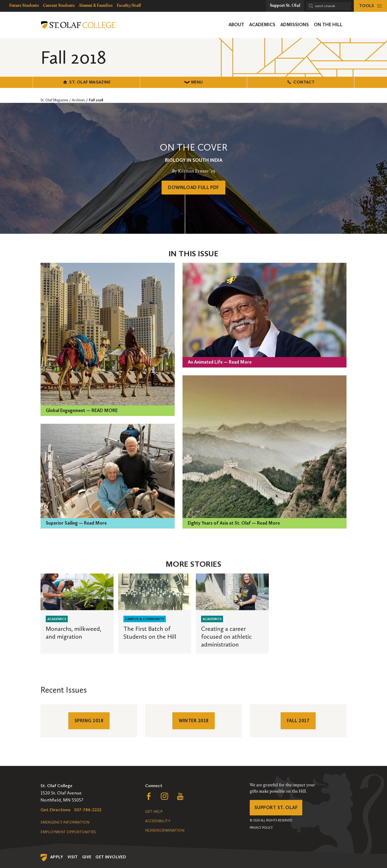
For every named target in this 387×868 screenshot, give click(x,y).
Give (87, 857)
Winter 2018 (194, 721)
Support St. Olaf (276, 808)
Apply (57, 857)
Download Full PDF (193, 187)
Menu (194, 82)
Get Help (154, 812)
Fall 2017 (298, 721)
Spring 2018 (89, 721)
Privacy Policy (261, 828)
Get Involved (111, 857)
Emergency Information (65, 822)
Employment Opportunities (68, 832)
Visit (73, 857)
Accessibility (158, 821)
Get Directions (56, 810)
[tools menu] (370, 6)
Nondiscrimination (165, 830)
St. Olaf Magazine (86, 82)
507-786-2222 (88, 810)
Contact (301, 82)
